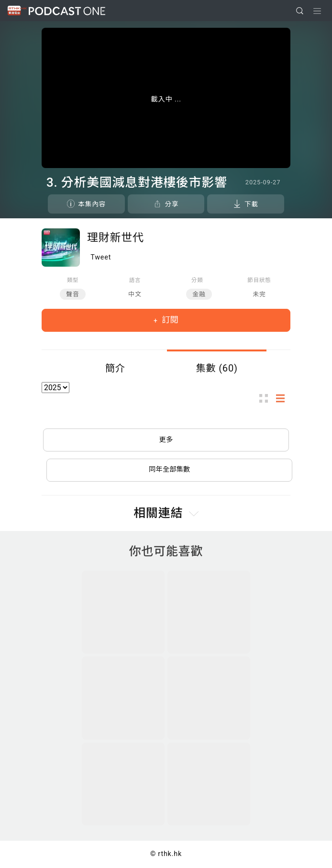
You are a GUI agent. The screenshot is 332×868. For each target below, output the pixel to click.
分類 (197, 280)
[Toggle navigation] (317, 11)
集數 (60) (217, 368)
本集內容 (92, 204)
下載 (251, 204)
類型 (73, 280)
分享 (172, 204)
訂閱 (169, 320)
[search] (300, 11)
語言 (135, 280)
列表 (283, 398)
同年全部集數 (169, 469)
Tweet (101, 257)
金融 (199, 294)
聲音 (73, 294)
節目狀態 (259, 280)
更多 (166, 440)
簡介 (115, 368)
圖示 (266, 398)
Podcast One (67, 11)
